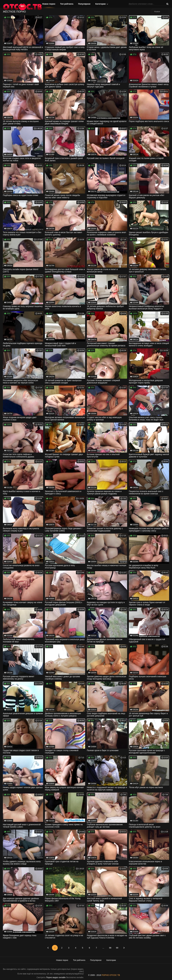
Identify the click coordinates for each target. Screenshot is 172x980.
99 (117, 948)
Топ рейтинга (67, 4)
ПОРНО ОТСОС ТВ (111, 975)
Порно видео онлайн (56, 977)
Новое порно (49, 4)
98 (110, 948)
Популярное (84, 4)
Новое (157, 12)
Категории (101, 4)
